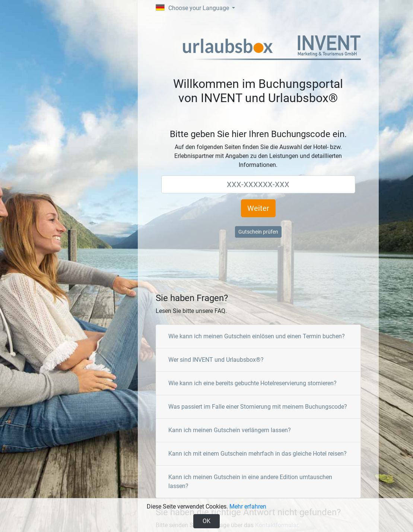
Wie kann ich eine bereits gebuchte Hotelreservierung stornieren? (252, 383)
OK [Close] (206, 521)
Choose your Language (193, 8)
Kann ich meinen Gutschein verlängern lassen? (230, 430)
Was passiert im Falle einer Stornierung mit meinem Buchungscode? (258, 407)
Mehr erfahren (248, 506)
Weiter (258, 208)
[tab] (258, 337)
